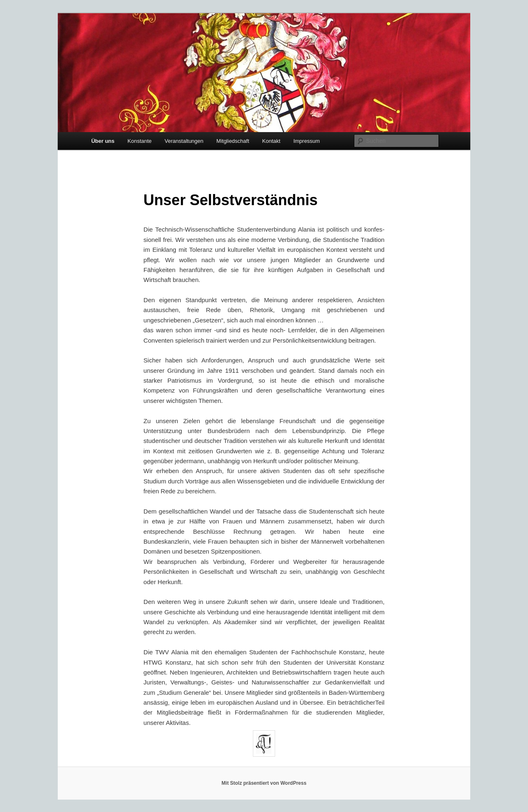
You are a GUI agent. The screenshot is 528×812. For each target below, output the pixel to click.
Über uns (103, 141)
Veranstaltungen (184, 141)
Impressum (306, 141)
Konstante (140, 141)
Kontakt (271, 141)
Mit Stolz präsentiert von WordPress (264, 783)
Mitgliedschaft (233, 141)
